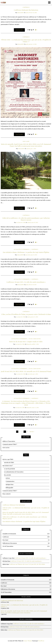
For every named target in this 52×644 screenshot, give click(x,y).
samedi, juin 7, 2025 (31, 149)
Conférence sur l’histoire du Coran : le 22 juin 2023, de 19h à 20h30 (27, 564)
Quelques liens (10, 485)
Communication (10, 481)
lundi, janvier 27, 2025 (33, 317)
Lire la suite (19, 30)
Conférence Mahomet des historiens (26, 10)
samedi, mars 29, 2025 (33, 223)
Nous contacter (7, 494)
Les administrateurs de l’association (14, 472)
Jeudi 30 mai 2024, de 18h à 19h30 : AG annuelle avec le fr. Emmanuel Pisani (26, 371)
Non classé (26, 141)
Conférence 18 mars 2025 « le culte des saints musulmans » (26, 282)
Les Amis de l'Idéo (21, 223)
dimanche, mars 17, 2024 (33, 408)
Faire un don (6, 448)
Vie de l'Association (35, 339)
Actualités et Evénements (22, 249)
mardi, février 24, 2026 (31, 13)
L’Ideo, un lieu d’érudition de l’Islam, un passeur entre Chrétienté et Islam (26, 314)
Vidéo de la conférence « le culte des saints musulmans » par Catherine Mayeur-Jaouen (26, 219)
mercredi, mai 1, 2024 (33, 374)
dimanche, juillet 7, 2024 (33, 344)
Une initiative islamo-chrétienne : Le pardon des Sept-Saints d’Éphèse (26, 252)
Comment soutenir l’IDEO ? (10, 444)
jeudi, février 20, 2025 (31, 285)
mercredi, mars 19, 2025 (31, 255)
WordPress (41, 641)
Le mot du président (9, 469)
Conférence (26, 7)
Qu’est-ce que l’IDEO (8, 459)
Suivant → (32, 432)
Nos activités (7, 475)
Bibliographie (9, 488)
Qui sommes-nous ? (8, 466)
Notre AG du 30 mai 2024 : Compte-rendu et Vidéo (26, 342)
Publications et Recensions (26, 543)
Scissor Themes (28, 641)
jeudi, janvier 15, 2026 (31, 44)
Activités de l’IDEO (9, 463)
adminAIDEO (21, 13)
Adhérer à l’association (9, 441)
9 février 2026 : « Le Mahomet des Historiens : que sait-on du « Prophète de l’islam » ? (26, 41)
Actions (8, 478)
